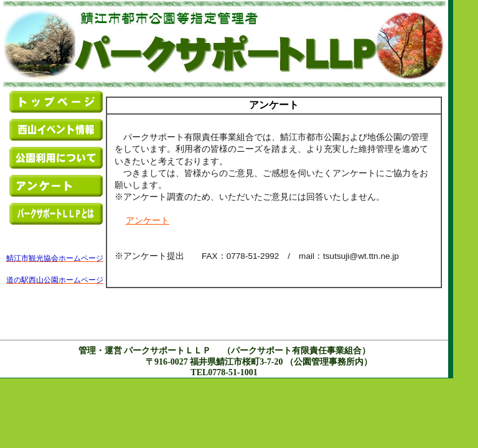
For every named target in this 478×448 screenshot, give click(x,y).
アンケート (148, 221)
